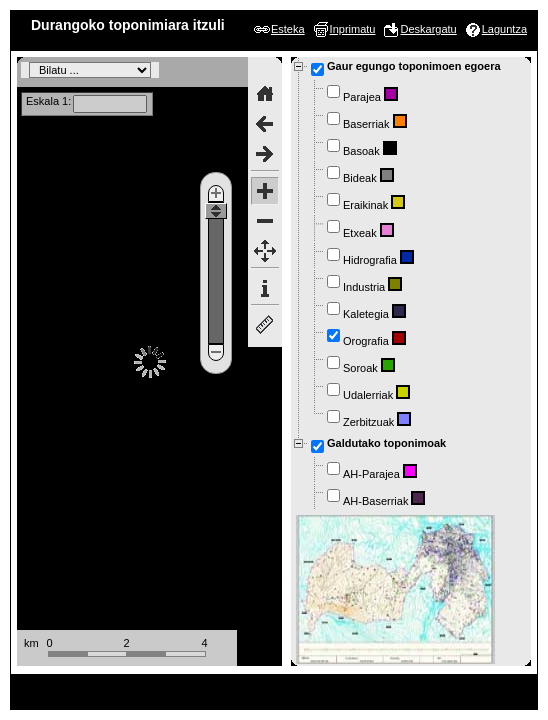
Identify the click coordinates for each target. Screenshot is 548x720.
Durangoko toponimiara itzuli (128, 25)
